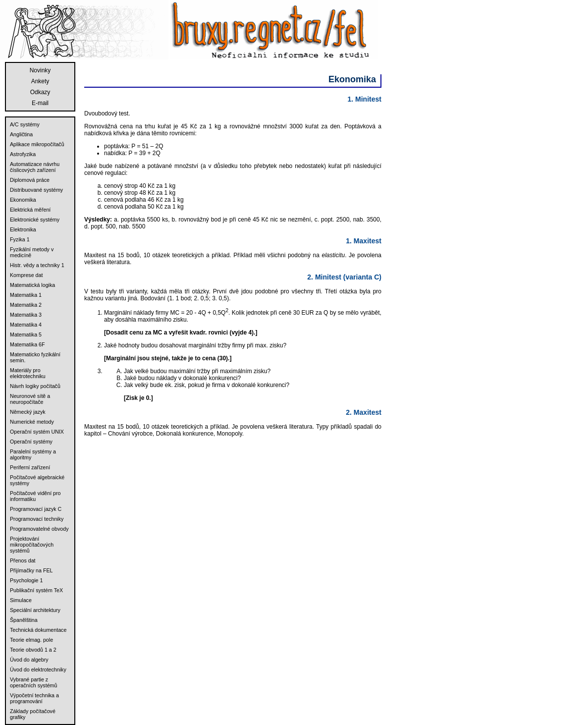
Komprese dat (26, 275)
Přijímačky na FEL (31, 570)
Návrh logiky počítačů (35, 386)
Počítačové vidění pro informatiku (35, 496)
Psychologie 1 (26, 580)
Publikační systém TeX (36, 590)
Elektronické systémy (35, 220)
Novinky (40, 70)
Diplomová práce (30, 180)
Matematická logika (32, 285)
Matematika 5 (26, 335)
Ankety (40, 81)
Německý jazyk (28, 412)
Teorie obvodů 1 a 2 (33, 650)
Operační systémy (31, 442)
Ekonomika (23, 200)
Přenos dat (23, 560)
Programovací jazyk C (36, 509)
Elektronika (23, 229)
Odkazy (40, 92)
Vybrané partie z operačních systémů (33, 682)
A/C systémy (25, 124)
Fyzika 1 (20, 239)
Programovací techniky (37, 519)
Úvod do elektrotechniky (38, 669)
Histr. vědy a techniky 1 (37, 265)
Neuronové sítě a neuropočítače (30, 399)
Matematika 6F (27, 344)
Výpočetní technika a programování (34, 698)
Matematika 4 (26, 325)
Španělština (24, 620)
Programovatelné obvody (39, 529)
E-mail (40, 103)
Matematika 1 (26, 295)
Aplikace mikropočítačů (37, 144)
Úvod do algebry (29, 660)
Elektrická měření (30, 210)
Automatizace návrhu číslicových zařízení (35, 167)
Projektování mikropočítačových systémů (32, 545)
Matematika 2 (26, 305)
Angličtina (21, 134)
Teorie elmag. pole (31, 640)
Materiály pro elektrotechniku (28, 373)
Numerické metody (32, 422)
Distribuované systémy (36, 190)
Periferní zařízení (30, 467)
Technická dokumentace (38, 630)
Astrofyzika (23, 154)
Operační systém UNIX (37, 432)
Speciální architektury (35, 610)
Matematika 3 (26, 315)
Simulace (21, 600)
